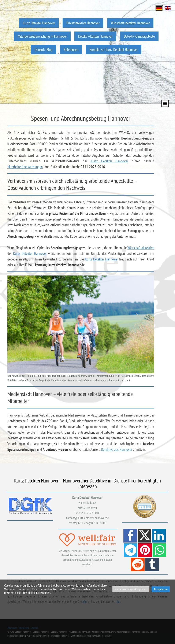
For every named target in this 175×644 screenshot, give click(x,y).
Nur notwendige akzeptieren (131, 589)
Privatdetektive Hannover (83, 23)
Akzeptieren (161, 589)
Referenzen (71, 50)
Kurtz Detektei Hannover (39, 23)
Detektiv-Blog (44, 50)
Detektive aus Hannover (117, 449)
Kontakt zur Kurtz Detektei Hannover (114, 50)
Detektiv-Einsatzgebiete (139, 36)
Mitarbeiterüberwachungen (25, 167)
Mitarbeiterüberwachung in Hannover (42, 36)
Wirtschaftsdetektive (141, 248)
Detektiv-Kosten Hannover (95, 36)
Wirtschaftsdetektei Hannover (130, 23)
